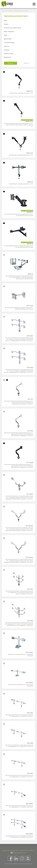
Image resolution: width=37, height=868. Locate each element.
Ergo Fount (5, 11)
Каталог (11, 11)
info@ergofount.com (20, 853)
